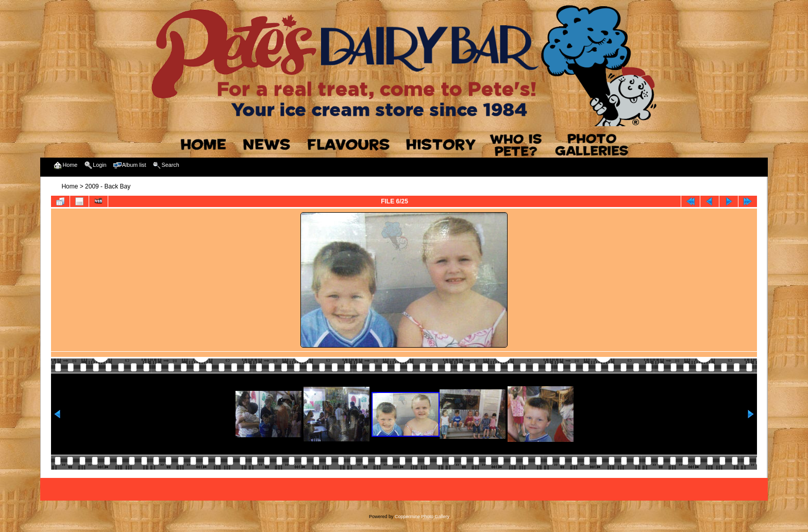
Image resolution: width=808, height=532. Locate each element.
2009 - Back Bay (108, 186)
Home (70, 186)
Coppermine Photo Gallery (422, 517)
